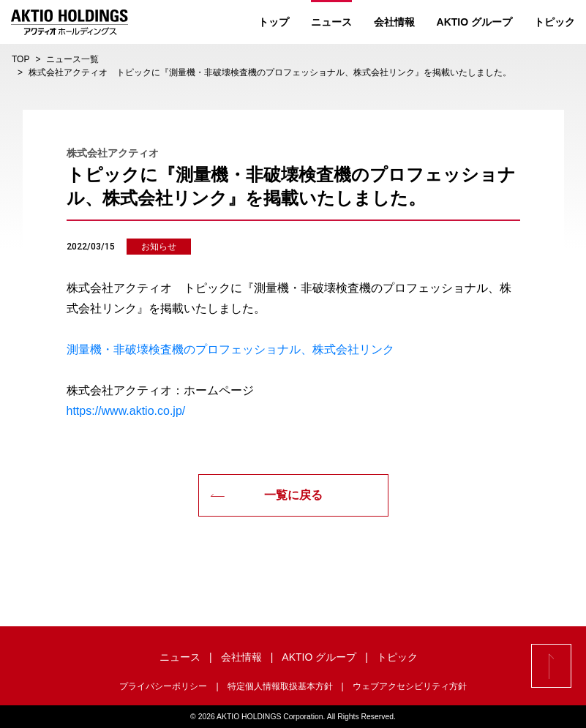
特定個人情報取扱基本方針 (280, 686)
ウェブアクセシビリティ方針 (410, 686)
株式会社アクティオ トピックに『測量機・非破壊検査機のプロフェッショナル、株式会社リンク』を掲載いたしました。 (270, 72)
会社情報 (394, 22)
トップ (274, 22)
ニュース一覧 (72, 59)
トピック (555, 22)
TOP (20, 59)
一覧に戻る (266, 495)
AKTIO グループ (474, 22)
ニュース (331, 22)
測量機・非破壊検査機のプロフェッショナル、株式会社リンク (230, 349)
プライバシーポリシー (163, 686)
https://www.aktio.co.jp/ (126, 411)
